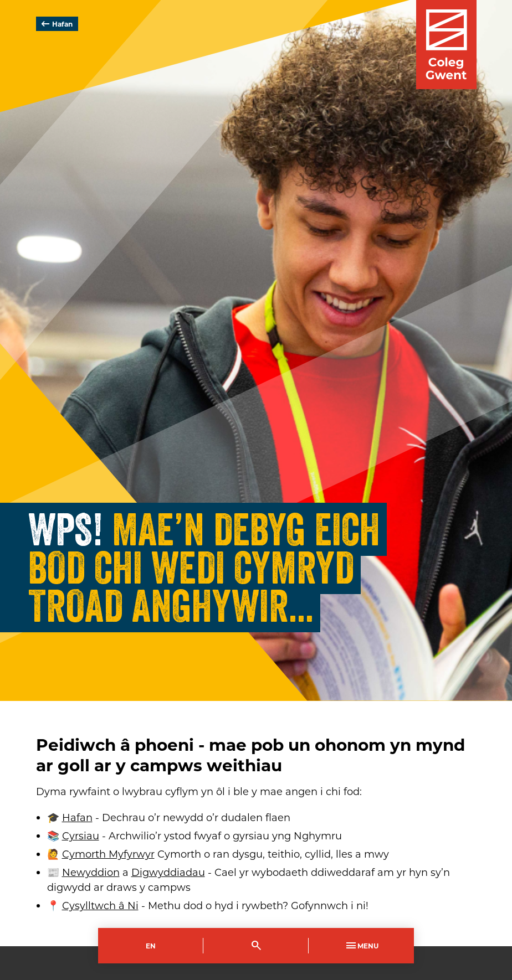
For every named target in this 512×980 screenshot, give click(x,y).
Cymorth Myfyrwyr (108, 854)
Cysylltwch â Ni (100, 905)
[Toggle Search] (256, 946)
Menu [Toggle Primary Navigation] (361, 946)
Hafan (56, 24)
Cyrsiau (81, 835)
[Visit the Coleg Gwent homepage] (446, 45)
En (151, 946)
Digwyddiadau (168, 872)
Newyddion (91, 872)
